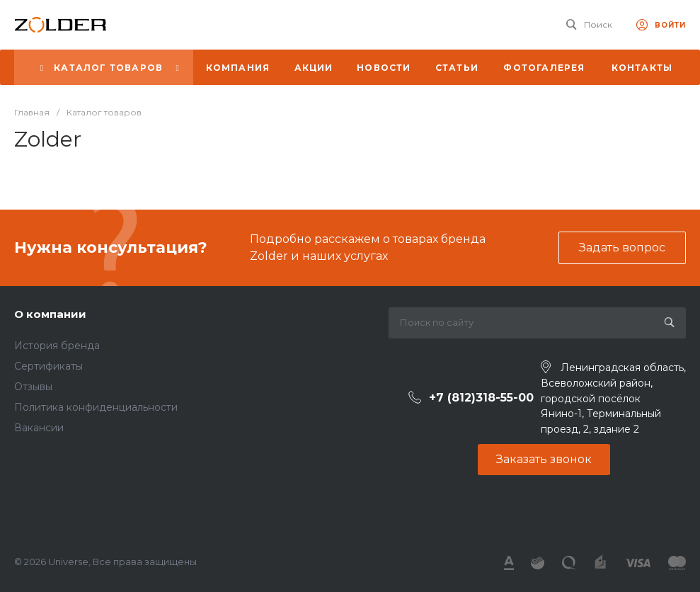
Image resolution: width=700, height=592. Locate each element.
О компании (50, 314)
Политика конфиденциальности (96, 407)
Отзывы (33, 387)
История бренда (57, 346)
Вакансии (39, 428)
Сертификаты (48, 366)
